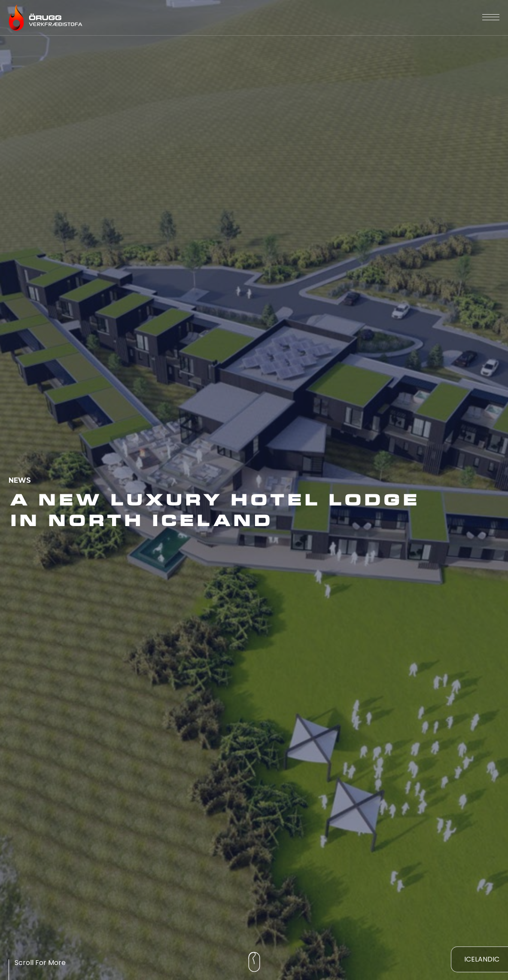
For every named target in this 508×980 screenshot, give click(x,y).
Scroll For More (40, 963)
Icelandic (482, 959)
